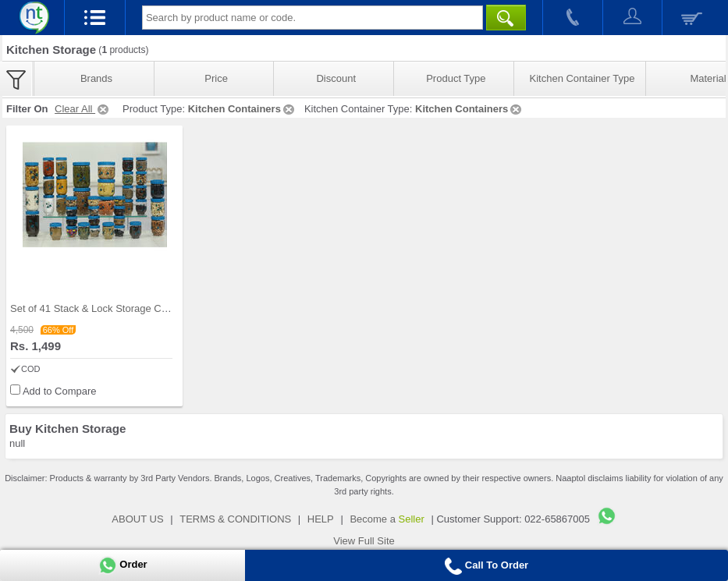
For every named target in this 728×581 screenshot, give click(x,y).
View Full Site (364, 541)
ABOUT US (137, 519)
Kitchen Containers (242, 109)
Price (216, 78)
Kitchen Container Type (582, 78)
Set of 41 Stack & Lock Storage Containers (107, 308)
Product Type (456, 78)
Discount (336, 78)
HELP (321, 519)
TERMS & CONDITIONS (235, 519)
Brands (96, 78)
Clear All (83, 109)
